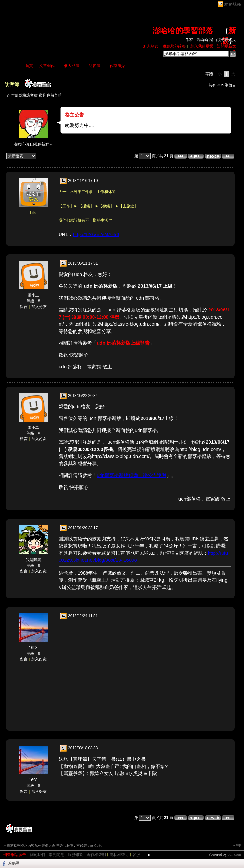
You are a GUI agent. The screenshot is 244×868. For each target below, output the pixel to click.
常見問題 (56, 855)
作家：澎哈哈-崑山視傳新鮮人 (211, 40)
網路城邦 (233, 4)
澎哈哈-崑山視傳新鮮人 (33, 144)
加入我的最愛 (202, 46)
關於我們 (37, 855)
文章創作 (47, 66)
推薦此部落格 (174, 46)
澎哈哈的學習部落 (183, 31)
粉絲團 (14, 863)
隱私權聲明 (119, 855)
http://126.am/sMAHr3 (96, 234)
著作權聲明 (96, 855)
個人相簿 (72, 66)
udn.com (234, 854)
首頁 (29, 66)
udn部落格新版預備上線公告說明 (132, 475)
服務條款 (75, 855)
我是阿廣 (33, 560)
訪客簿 (94, 66)
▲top (237, 845)
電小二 (33, 295)
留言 (24, 307)
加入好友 (151, 46)
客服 (136, 855)
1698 (33, 648)
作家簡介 (117, 66)
